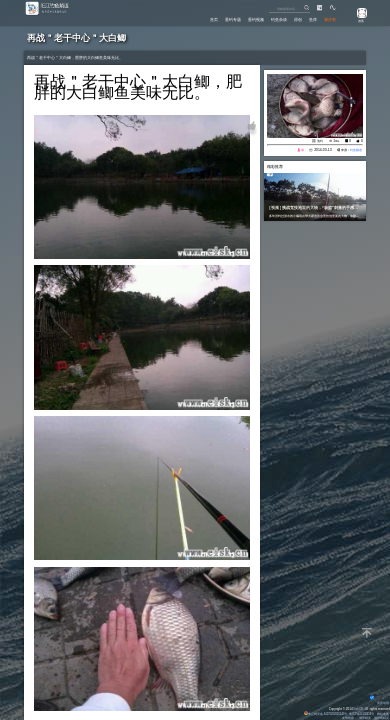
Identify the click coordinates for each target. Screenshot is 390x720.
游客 (358, 21)
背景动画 (379, 703)
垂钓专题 (211, 18)
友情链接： (348, 718)
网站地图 (382, 714)
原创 (290, 18)
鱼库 (308, 18)
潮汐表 (328, 18)
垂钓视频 (239, 18)
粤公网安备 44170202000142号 (320, 714)
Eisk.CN (356, 709)
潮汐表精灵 (380, 718)
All (366, 709)
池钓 (320, 141)
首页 (188, 18)
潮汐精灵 (365, 718)
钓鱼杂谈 (267, 18)
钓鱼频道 (356, 150)
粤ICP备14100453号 (360, 714)
